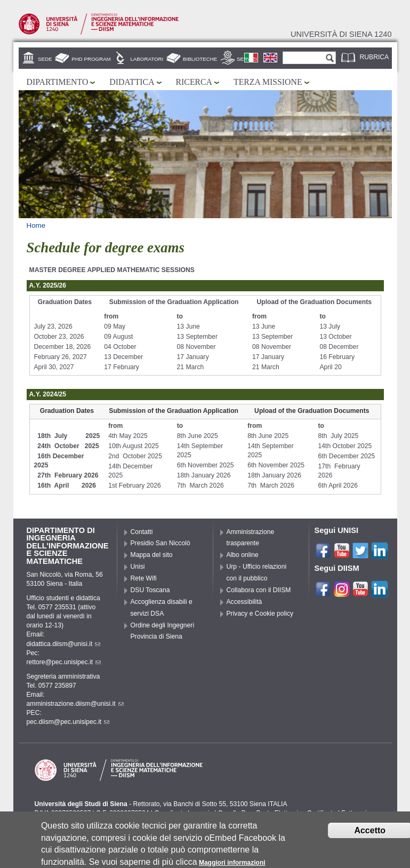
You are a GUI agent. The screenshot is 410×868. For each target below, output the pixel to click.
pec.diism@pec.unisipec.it (68, 722)
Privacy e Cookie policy (260, 614)
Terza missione (268, 82)
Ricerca (194, 82)
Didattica (132, 82)
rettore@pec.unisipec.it (64, 662)
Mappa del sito (152, 555)
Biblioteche (200, 59)
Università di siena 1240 (341, 34)
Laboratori (147, 59)
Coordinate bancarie (183, 813)
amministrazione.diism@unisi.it (75, 704)
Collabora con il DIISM (259, 590)
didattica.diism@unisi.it (64, 644)
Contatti (142, 532)
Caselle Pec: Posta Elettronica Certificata (277, 813)
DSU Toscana (150, 590)
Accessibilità (244, 602)
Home (36, 225)
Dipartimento (58, 82)
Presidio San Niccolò (160, 543)
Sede (45, 59)
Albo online (243, 555)
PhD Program (91, 59)
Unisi (138, 567)
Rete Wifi (144, 578)
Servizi (247, 59)
